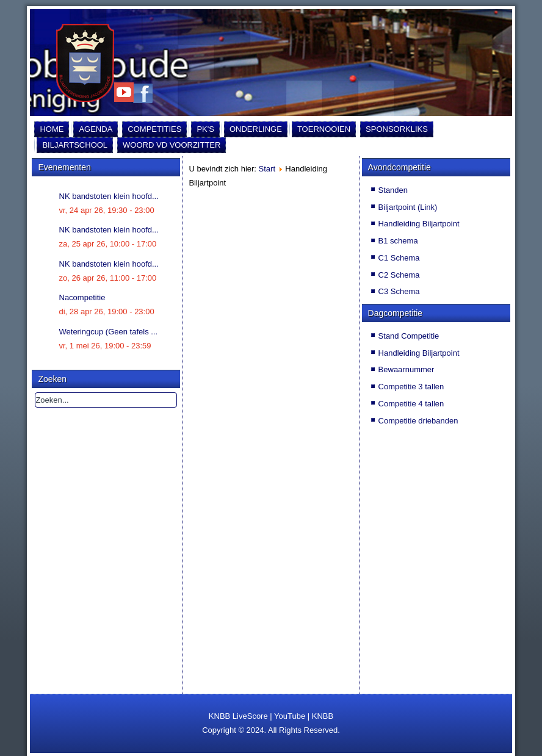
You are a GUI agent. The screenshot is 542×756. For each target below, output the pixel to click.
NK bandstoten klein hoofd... (109, 196)
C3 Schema (399, 291)
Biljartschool (75, 145)
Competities (154, 129)
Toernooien (324, 129)
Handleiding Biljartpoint (419, 224)
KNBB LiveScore (238, 716)
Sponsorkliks (397, 129)
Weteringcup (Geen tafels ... (109, 332)
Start (267, 169)
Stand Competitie (409, 336)
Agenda (96, 129)
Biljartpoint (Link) (408, 207)
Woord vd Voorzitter (172, 145)
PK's (205, 129)
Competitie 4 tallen (411, 404)
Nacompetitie (82, 297)
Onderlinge (256, 129)
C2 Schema (399, 275)
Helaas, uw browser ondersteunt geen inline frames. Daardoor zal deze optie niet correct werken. (271, 413)
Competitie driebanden (418, 421)
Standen (393, 190)
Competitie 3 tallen (411, 387)
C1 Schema (399, 258)
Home (52, 129)
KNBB (323, 716)
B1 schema (398, 241)
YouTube (290, 716)
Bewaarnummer (406, 369)
